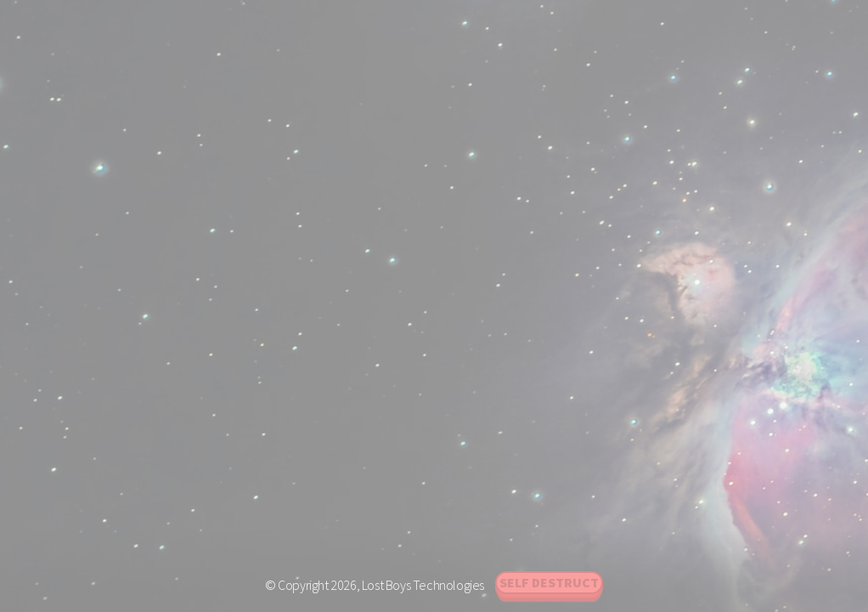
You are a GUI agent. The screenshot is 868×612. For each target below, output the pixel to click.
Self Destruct (549, 582)
